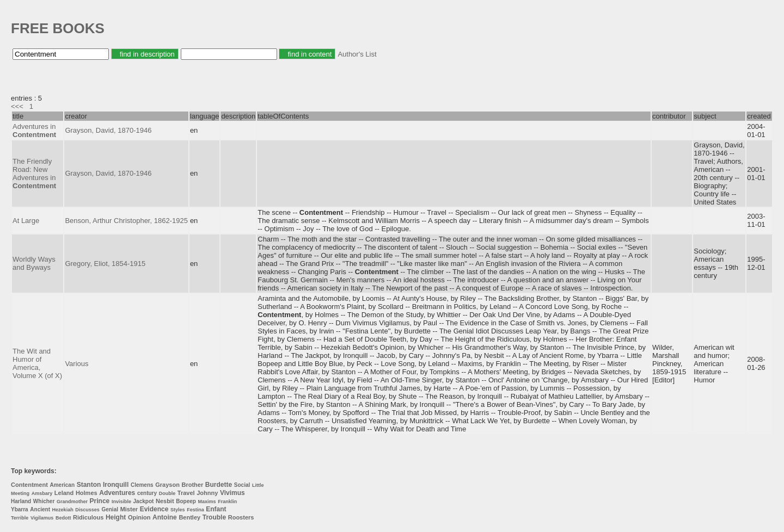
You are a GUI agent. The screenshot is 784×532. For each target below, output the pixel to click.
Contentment (29, 485)
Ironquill (116, 485)
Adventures (117, 493)
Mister (129, 509)
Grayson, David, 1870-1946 (108, 130)
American (62, 485)
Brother (192, 485)
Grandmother (72, 502)
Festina (195, 510)
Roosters (241, 517)
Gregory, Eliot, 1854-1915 (105, 264)
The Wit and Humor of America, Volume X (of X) (37, 363)
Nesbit (165, 501)
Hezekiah (63, 510)
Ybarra (20, 509)
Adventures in (34, 131)
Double (167, 493)
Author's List (357, 54)
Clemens (142, 485)
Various (76, 364)
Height (116, 517)
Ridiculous (88, 517)
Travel (186, 493)
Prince (100, 501)
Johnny (207, 493)
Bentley (189, 517)
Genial (110, 509)
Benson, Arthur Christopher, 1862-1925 (126, 221)
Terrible (20, 518)
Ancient (40, 509)
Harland (21, 501)
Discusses (87, 510)
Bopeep (186, 501)
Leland (64, 493)
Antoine (165, 517)
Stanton (89, 485)
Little (258, 485)
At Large (26, 221)
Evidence (154, 509)
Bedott (63, 518)
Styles (178, 510)
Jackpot (144, 501)
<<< (17, 106)
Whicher (44, 501)
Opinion (139, 517)
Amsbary (42, 493)
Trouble (214, 517)
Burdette (219, 485)
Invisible (121, 502)
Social (242, 485)
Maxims (207, 502)
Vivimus (232, 493)
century (147, 493)
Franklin (227, 502)
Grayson (167, 485)
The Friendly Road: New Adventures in (34, 174)
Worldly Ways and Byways (34, 263)
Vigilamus (42, 518)
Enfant (216, 509)
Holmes (87, 493)
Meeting (20, 493)
